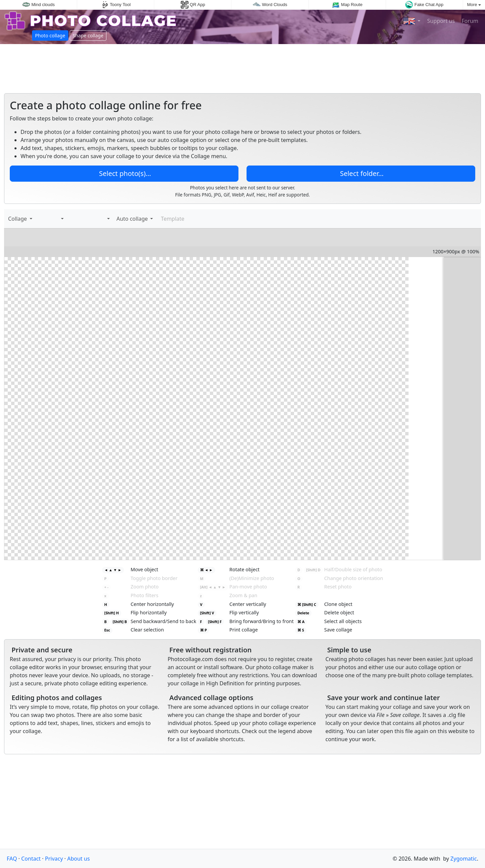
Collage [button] (18, 219)
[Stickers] (52, 219)
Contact (31, 859)
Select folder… (361, 173)
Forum (469, 21)
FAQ (12, 859)
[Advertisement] (243, 66)
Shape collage (88, 35)
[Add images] (38, 219)
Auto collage (132, 219)
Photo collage (50, 35)
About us (78, 859)
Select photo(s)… (124, 173)
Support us (440, 21)
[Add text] (45, 219)
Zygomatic (463, 859)
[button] (61, 219)
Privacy (54, 859)
